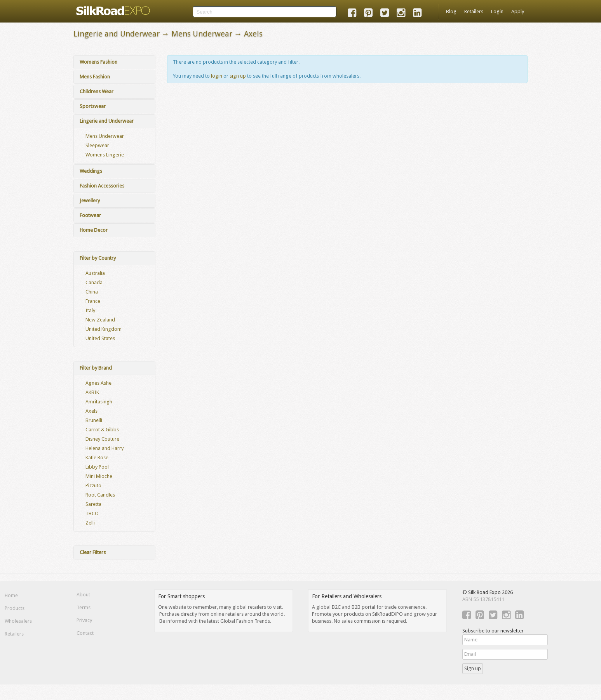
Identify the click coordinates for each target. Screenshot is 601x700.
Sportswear (93, 106)
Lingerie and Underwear (107, 121)
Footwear (90, 215)
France (93, 301)
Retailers (474, 11)
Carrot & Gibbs (102, 430)
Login (497, 11)
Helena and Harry (105, 448)
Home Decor (94, 230)
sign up (238, 76)
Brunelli (94, 420)
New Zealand (100, 320)
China (92, 292)
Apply (518, 11)
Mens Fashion (95, 77)
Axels (91, 411)
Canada (94, 282)
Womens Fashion (98, 62)
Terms (84, 607)
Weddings (91, 171)
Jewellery (90, 201)
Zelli (90, 523)
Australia (95, 273)
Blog (451, 11)
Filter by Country (98, 258)
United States (100, 338)
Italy (90, 310)
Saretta (93, 504)
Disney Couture (102, 439)
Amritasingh (99, 402)
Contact (85, 633)
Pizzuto (93, 485)
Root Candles (100, 495)
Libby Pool (97, 467)
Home (11, 595)
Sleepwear (97, 145)
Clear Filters (93, 552)
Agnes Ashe (98, 383)
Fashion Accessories (102, 186)
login (217, 76)
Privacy (84, 620)
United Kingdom (104, 329)
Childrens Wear (97, 91)
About (83, 595)
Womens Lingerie (105, 155)
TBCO (92, 513)
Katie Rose (97, 458)
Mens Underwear (105, 136)
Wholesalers (18, 621)
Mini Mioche (99, 476)
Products (15, 608)
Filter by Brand (96, 368)
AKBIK (92, 392)
